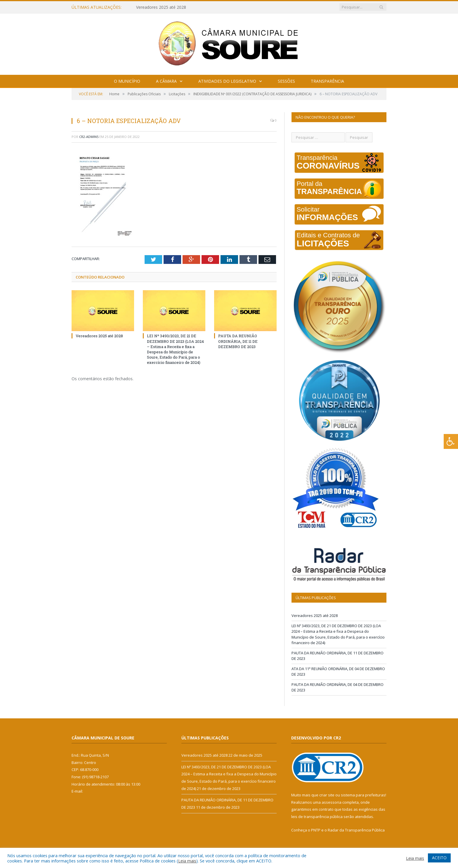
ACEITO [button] (439, 858)
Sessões (286, 81)
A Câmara (166, 81)
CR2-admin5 (89, 137)
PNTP (316, 830)
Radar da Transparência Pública (356, 830)
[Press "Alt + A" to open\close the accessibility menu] (451, 441)
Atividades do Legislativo (227, 81)
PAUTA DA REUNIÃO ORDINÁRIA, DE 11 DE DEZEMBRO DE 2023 (238, 341)
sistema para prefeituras (363, 795)
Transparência (327, 81)
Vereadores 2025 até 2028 (161, 7)
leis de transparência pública (317, 817)
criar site (327, 795)
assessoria (332, 802)
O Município (127, 81)
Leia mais (187, 861)
